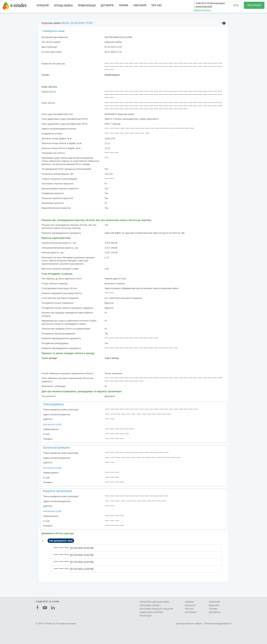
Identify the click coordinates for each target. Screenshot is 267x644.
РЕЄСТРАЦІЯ (254, 5)
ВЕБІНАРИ (214, 606)
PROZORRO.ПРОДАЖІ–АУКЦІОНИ (156, 609)
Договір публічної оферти (189, 623)
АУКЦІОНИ (43, 5)
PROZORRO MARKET (150, 606)
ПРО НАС (157, 5)
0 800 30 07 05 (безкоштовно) (209, 3)
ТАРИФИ (123, 5)
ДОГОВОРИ (107, 5)
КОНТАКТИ (190, 606)
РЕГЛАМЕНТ (191, 612)
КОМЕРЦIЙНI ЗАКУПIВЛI (151, 612)
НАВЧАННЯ (140, 5)
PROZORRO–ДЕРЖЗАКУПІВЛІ (154, 602)
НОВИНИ (189, 602)
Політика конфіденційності (218, 623)
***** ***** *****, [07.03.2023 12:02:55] (74, 548)
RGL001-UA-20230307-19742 (77, 23)
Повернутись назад (53, 31)
